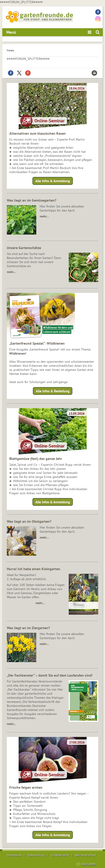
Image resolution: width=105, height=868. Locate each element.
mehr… (44, 216)
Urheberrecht (60, 855)
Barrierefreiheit (86, 855)
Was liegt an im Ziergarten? (28, 628)
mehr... (11, 724)
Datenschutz (36, 855)
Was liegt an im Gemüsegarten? (32, 200)
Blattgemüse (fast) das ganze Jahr (36, 459)
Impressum (14, 855)
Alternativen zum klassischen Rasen (38, 133)
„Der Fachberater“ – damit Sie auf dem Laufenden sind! (50, 675)
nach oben (89, 864)
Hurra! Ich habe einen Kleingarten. (34, 569)
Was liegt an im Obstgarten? (29, 521)
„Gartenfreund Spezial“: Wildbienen (37, 343)
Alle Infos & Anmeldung (53, 181)
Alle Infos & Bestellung (53, 391)
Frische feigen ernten (26, 787)
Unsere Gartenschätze (24, 248)
